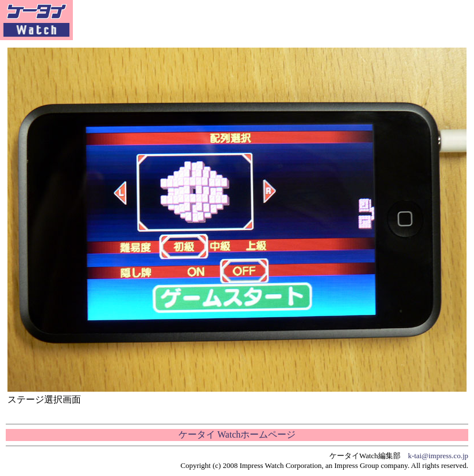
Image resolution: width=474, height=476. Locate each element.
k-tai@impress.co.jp (438, 456)
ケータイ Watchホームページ (237, 434)
